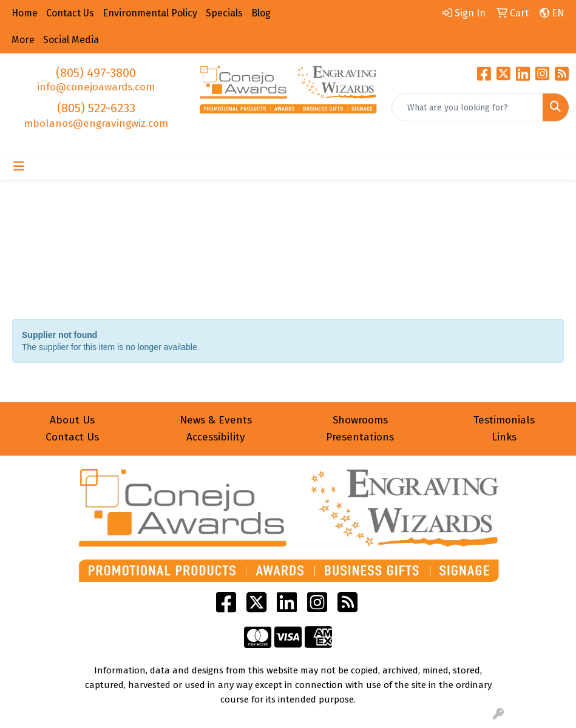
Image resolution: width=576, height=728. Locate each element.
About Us (72, 420)
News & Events (216, 420)
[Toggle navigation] (19, 166)
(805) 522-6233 (96, 108)
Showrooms (360, 420)
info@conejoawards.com (96, 87)
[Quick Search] (467, 107)
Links (504, 437)
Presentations (360, 437)
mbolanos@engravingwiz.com (96, 123)
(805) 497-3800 (96, 73)
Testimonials (504, 420)
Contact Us (72, 437)
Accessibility (216, 437)
